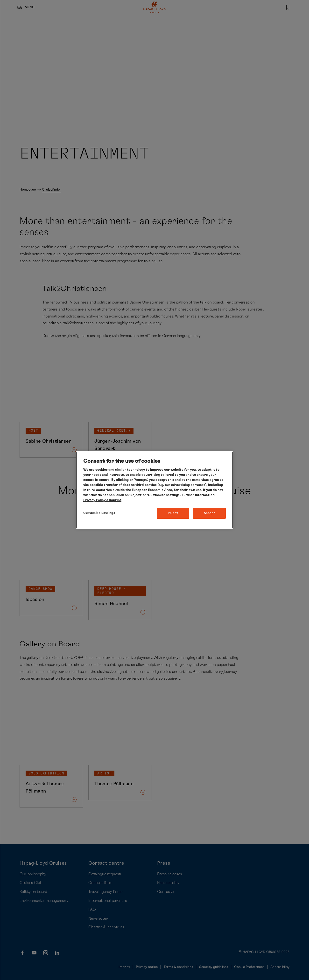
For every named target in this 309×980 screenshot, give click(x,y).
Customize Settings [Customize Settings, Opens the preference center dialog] (99, 513)
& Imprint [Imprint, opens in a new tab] (114, 500)
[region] (154, 490)
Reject (173, 513)
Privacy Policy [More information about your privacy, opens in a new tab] (95, 500)
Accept (210, 513)
